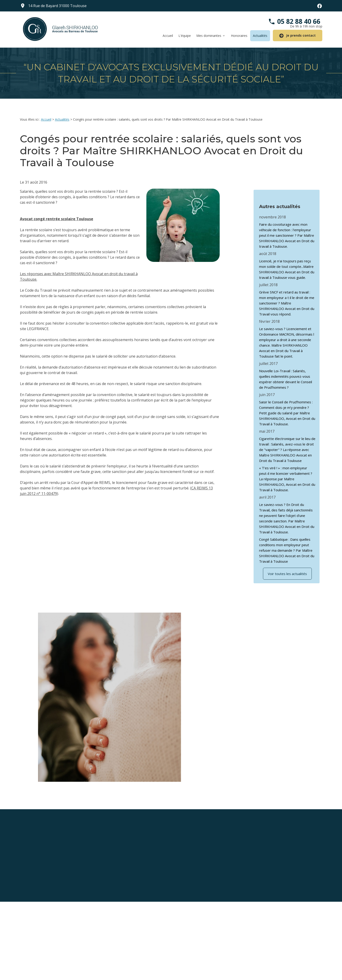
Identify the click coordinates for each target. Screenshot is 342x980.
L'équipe (185, 36)
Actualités (260, 36)
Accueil (168, 36)
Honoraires (239, 36)
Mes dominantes (209, 36)
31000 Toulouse (57, 6)
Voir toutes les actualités (287, 569)
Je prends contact (297, 36)
